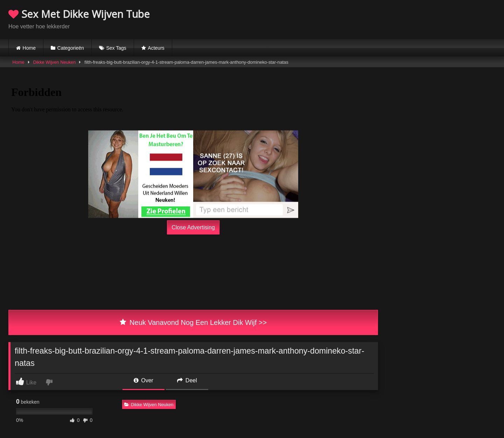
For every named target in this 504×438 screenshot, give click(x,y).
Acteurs (156, 48)
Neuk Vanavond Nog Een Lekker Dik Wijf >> (193, 322)
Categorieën (71, 48)
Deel (187, 380)
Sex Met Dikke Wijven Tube (79, 14)
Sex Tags (116, 48)
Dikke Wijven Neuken (55, 62)
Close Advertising (193, 227)
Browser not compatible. (414, 19)
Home (29, 48)
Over (143, 380)
